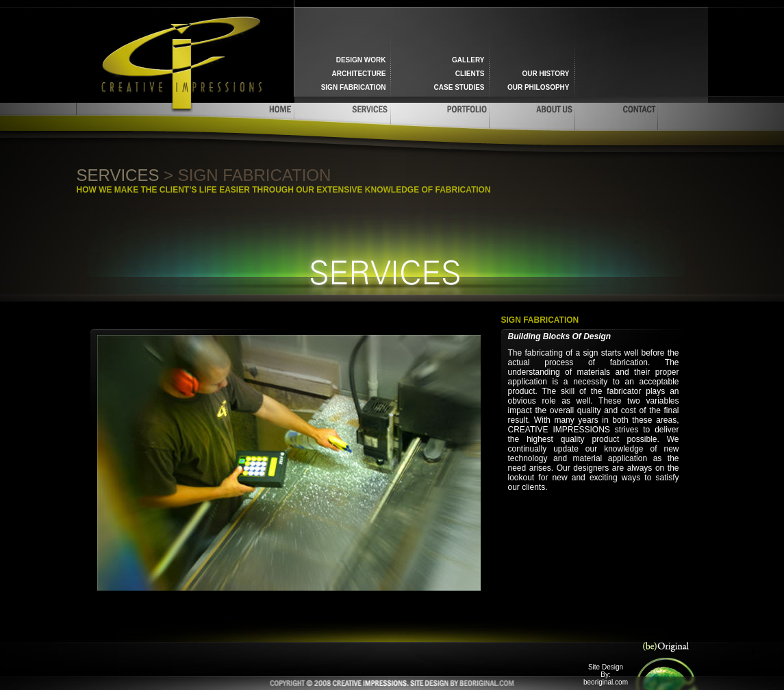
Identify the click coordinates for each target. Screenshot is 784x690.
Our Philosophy (539, 87)
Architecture (359, 74)
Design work (361, 60)
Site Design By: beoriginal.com (606, 675)
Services (118, 175)
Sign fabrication (354, 87)
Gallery (468, 60)
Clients (470, 74)
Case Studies (459, 87)
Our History (546, 74)
